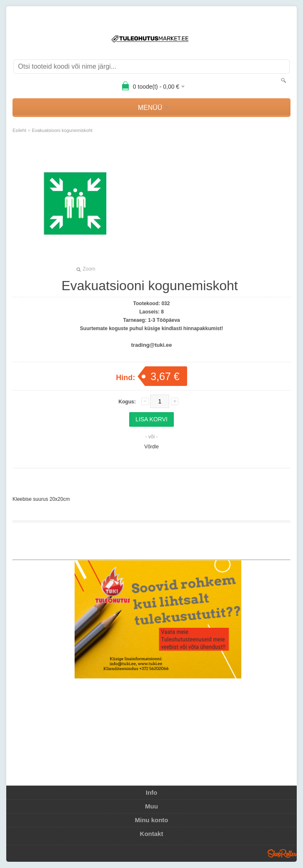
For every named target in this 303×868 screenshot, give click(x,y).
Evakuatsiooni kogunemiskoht (63, 130)
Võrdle (151, 447)
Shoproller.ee (282, 853)
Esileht (19, 130)
